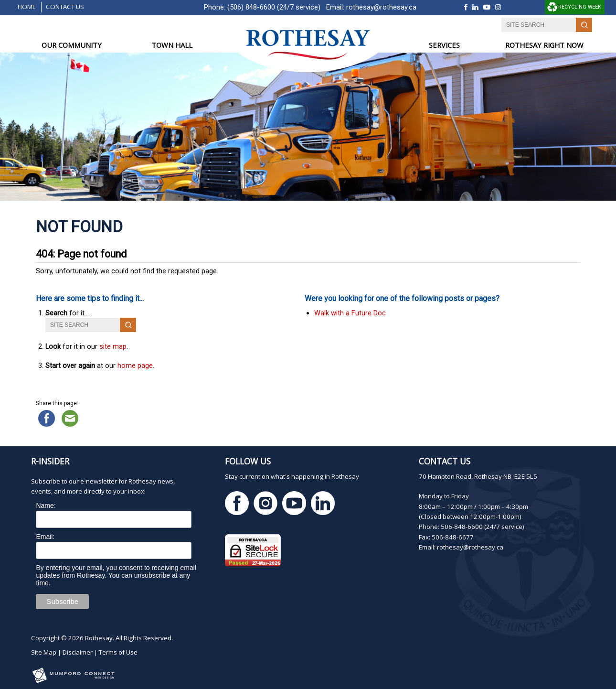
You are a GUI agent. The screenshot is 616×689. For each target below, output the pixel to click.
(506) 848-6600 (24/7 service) (274, 7)
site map (113, 346)
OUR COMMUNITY (72, 45)
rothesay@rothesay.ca (381, 7)
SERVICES (444, 45)
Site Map (44, 652)
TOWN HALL (172, 45)
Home (27, 7)
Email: (45, 537)
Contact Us (65, 7)
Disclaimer (78, 652)
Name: (46, 506)
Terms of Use (118, 652)
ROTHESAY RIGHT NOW (544, 45)
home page (135, 366)
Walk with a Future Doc (350, 313)
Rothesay (99, 638)
